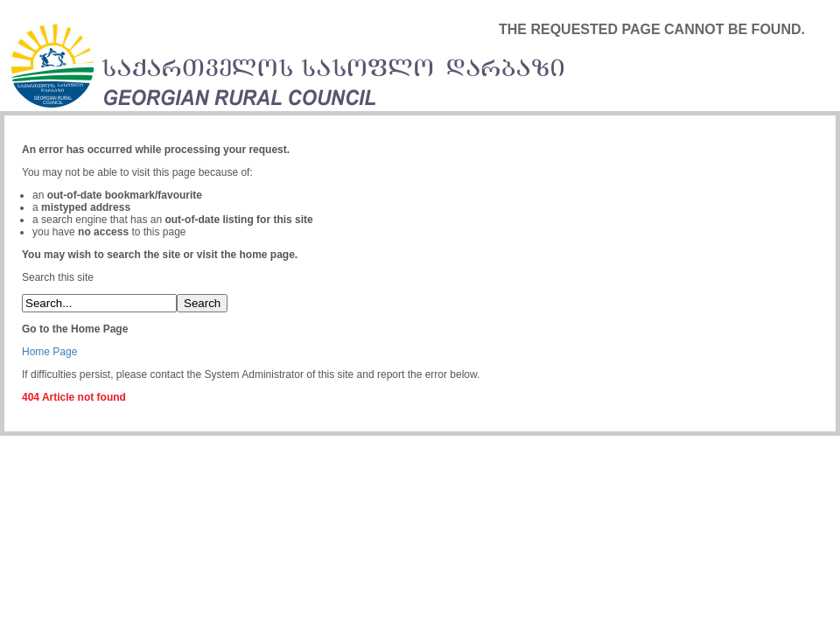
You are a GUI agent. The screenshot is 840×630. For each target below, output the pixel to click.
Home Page (49, 352)
